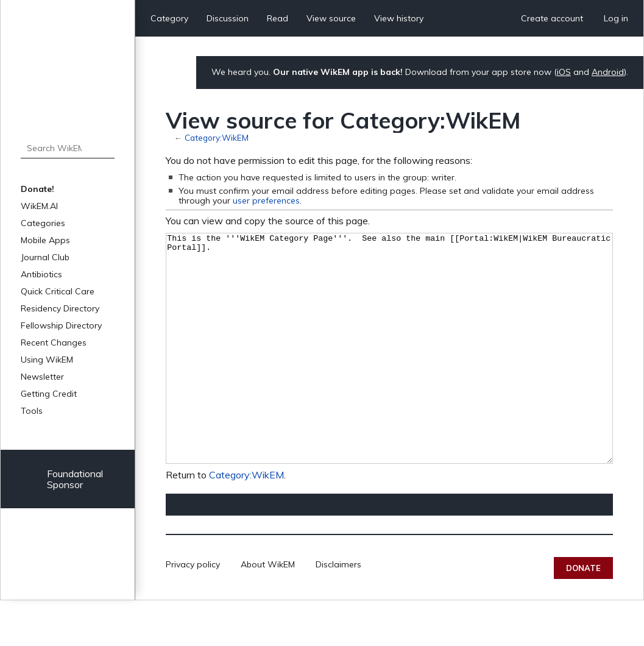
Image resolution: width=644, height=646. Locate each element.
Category (169, 18)
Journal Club (45, 257)
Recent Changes (54, 343)
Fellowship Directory (61, 325)
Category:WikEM (217, 137)
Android (608, 72)
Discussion (228, 18)
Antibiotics (41, 274)
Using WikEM (47, 360)
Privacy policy (193, 610)
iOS (564, 72)
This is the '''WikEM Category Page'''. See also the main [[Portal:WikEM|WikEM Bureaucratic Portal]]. (389, 371)
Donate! (37, 189)
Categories (43, 223)
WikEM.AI (39, 206)
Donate (583, 614)
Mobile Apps (45, 240)
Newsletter (42, 377)
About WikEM (268, 610)
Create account (552, 18)
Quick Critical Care (58, 291)
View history (399, 18)
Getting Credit (49, 394)
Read (278, 18)
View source (331, 18)
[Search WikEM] (68, 148)
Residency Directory (60, 308)
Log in (616, 18)
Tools (32, 411)
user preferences (266, 201)
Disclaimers (338, 610)
